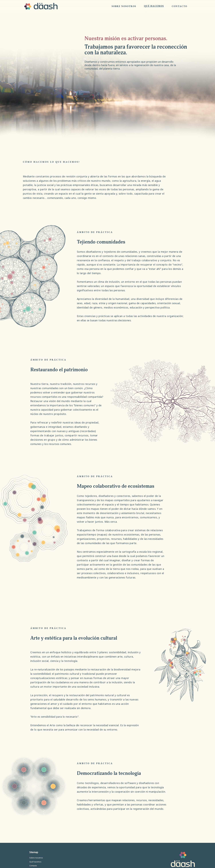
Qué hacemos (35, 862)
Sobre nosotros (36, 858)
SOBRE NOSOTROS (124, 6)
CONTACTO (180, 6)
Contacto (33, 866)
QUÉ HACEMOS (154, 6)
